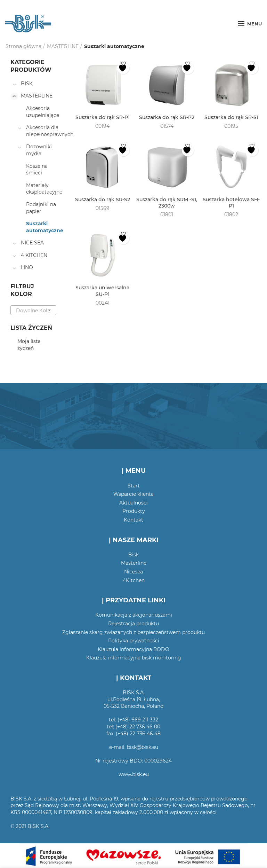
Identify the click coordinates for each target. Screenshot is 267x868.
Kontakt (133, 520)
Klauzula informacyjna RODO (133, 649)
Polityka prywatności (134, 641)
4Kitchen (134, 580)
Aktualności (133, 503)
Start (134, 486)
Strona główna (23, 46)
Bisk (133, 555)
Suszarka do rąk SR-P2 (167, 117)
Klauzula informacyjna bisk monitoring (134, 658)
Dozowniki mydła (39, 150)
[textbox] (33, 311)
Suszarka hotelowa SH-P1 (231, 203)
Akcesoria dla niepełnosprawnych (50, 131)
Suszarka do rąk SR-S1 (231, 117)
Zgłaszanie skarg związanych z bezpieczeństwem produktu (133, 632)
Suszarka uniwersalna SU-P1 (102, 291)
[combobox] (33, 310)
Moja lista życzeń (29, 345)
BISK (27, 84)
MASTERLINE (63, 46)
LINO (27, 267)
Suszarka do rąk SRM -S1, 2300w (167, 203)
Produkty (134, 511)
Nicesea (133, 572)
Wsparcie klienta (133, 494)
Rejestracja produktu (133, 624)
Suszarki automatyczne (45, 227)
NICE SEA (32, 243)
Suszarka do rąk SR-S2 (103, 200)
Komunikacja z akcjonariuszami (134, 615)
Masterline (134, 563)
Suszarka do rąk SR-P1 (103, 117)
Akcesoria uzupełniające (43, 112)
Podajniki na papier (41, 208)
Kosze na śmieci (37, 170)
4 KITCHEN (34, 255)
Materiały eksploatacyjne (44, 189)
